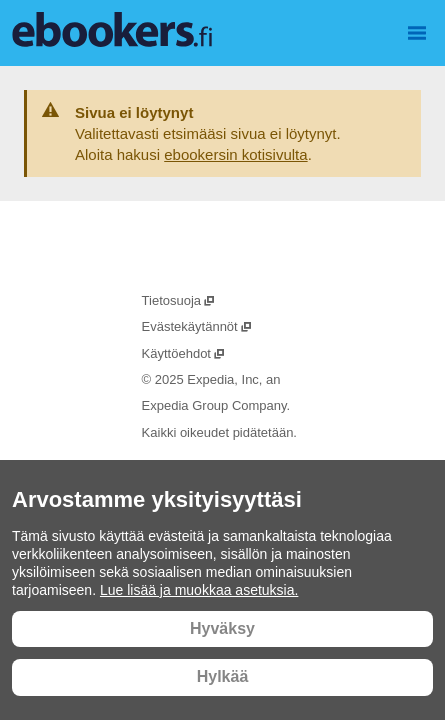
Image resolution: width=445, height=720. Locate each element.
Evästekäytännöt (197, 326)
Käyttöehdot (184, 353)
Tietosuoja (179, 300)
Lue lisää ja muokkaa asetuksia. (199, 590)
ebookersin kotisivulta (235, 154)
